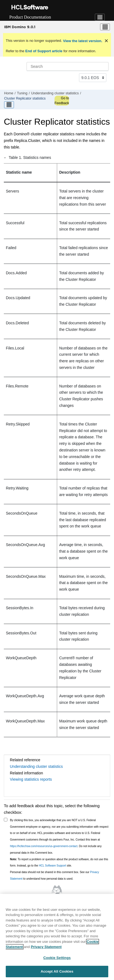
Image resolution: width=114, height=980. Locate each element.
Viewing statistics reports (31, 779)
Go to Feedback (62, 101)
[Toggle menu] (105, 27)
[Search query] (68, 66)
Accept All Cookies (57, 971)
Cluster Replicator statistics (25, 98)
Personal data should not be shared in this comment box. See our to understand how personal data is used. (55, 875)
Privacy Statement (46, 947)
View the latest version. (82, 41)
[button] (5, 157)
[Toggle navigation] (100, 17)
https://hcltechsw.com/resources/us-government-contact (44, 846)
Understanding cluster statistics (55, 93)
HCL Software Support (52, 866)
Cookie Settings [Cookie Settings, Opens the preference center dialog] (57, 958)
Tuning (22, 93)
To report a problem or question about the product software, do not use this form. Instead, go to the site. (59, 863)
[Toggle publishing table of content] (9, 105)
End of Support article (44, 51)
